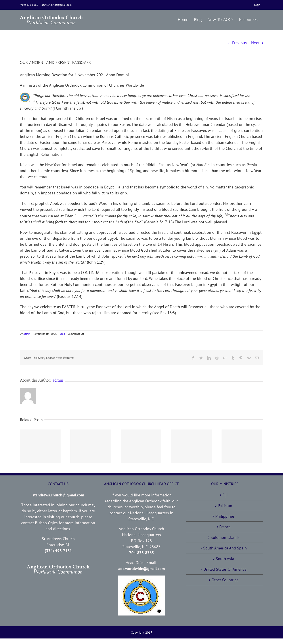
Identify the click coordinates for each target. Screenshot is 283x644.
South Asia (225, 559)
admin (27, 334)
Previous (239, 43)
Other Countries (225, 580)
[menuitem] (257, 5)
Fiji (225, 495)
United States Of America (225, 569)
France (225, 527)
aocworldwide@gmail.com (57, 5)
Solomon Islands (225, 537)
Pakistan (225, 506)
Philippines (225, 516)
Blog (62, 334)
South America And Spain (225, 548)
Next (255, 43)
